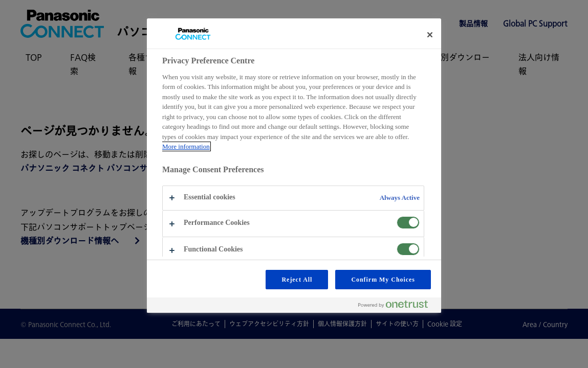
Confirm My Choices (383, 280)
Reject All (297, 280)
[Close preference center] (430, 35)
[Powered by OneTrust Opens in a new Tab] (397, 306)
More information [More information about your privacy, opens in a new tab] (186, 146)
